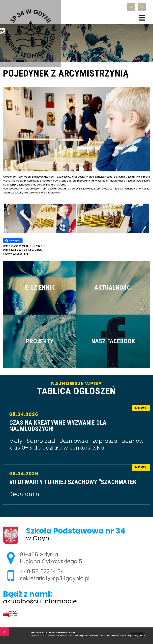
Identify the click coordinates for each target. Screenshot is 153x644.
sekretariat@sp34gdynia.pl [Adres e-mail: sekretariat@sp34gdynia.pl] (55, 578)
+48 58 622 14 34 (142, 7)
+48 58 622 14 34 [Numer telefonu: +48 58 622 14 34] (42, 571)
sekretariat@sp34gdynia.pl (131, 7)
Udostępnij (13, 241)
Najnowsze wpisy (76, 389)
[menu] (142, 18)
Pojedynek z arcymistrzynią (66, 74)
